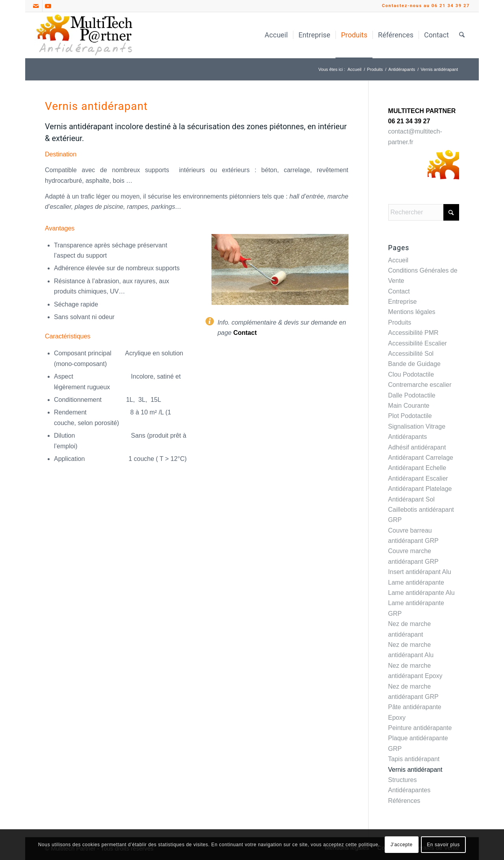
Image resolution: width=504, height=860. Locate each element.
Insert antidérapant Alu (420, 572)
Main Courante (409, 406)
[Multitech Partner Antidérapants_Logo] (84, 35)
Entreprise (403, 302)
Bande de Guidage (414, 364)
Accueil (398, 260)
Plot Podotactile (410, 416)
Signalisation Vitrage (417, 426)
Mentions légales (412, 312)
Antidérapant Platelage (420, 489)
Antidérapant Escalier (418, 478)
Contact (245, 333)
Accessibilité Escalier (418, 343)
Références (404, 801)
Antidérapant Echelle (417, 468)
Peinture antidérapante (420, 728)
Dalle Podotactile (412, 395)
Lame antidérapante (416, 582)
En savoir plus (443, 845)
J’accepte (402, 845)
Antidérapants (408, 437)
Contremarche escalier (420, 385)
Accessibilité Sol (411, 354)
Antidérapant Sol (411, 499)
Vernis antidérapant (415, 770)
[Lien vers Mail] (36, 6)
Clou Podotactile (411, 374)
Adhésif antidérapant (417, 447)
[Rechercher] (462, 35)
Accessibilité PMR (413, 333)
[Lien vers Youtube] (48, 6)
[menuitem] (276, 35)
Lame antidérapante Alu (422, 593)
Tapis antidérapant (414, 759)
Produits (400, 322)
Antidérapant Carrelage (421, 458)
